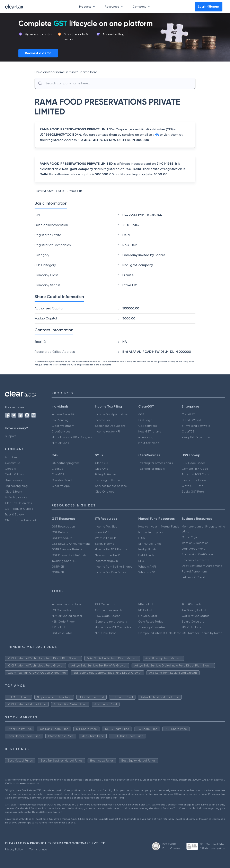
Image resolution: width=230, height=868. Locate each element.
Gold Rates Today (151, 622)
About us (11, 457)
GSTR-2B (58, 567)
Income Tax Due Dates (110, 572)
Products (88, 7)
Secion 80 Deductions (110, 426)
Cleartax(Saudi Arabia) (20, 520)
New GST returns (150, 431)
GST (141, 414)
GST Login (145, 420)
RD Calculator (148, 610)
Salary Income (105, 544)
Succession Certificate (197, 554)
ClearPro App (61, 486)
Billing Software (105, 474)
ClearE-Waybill (192, 420)
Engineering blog (16, 486)
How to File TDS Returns (111, 549)
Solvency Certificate (196, 560)
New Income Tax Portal (110, 555)
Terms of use (38, 849)
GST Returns (60, 532)
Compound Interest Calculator (159, 633)
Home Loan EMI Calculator (113, 627)
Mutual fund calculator (67, 616)
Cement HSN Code (195, 469)
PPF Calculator (105, 604)
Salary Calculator (193, 622)
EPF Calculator (192, 627)
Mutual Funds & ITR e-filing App (73, 437)
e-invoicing (146, 437)
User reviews (13, 480)
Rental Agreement (194, 571)
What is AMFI (147, 567)
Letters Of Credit (193, 577)
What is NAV (147, 572)
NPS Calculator (105, 633)
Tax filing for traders (152, 469)
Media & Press (15, 474)
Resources (115, 7)
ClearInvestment (63, 426)
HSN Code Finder (193, 463)
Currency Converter (152, 627)
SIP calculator (61, 627)
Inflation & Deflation (195, 543)
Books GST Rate (193, 492)
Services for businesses (111, 486)
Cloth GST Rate (193, 486)
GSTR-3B (58, 572)
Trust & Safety (14, 514)
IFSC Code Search (108, 616)
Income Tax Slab (106, 526)
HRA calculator (148, 604)
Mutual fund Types (151, 532)
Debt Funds (146, 555)
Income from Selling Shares (114, 567)
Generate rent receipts (111, 622)
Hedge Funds (147, 549)
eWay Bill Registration (197, 437)
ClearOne (102, 469)
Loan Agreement (193, 549)
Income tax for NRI (107, 431)
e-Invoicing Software (196, 426)
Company (142, 7)
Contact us (13, 463)
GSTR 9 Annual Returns (67, 549)
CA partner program (65, 463)
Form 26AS (102, 532)
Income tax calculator (67, 604)
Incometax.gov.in (106, 561)
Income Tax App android (112, 414)
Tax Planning (60, 420)
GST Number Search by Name (202, 633)
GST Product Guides (19, 509)
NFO (141, 561)
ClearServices (61, 431)
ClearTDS (188, 431)
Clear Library (13, 492)
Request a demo (38, 53)
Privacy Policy (14, 849)
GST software (148, 426)
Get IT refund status (195, 616)
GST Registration (63, 526)
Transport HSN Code (196, 474)
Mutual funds (60, 443)
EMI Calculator (61, 610)
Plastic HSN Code (194, 480)
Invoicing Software (108, 480)
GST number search (108, 610)
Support (10, 436)
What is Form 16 (106, 538)
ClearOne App (105, 492)
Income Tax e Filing (64, 414)
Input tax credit (149, 443)
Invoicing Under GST (65, 561)
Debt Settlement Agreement (202, 566)
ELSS (142, 538)
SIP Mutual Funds (150, 544)
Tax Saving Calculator (197, 610)
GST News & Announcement (71, 544)
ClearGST (188, 414)
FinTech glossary (16, 497)
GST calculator (62, 633)
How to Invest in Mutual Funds (159, 526)
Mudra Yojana (191, 537)
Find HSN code (192, 604)
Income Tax (103, 420)
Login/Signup (209, 6)
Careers (10, 469)
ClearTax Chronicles (18, 503)
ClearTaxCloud (62, 480)
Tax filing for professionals (156, 463)
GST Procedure (62, 538)
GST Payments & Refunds (69, 555)
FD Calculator (148, 616)
